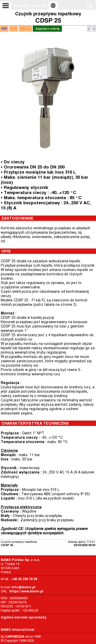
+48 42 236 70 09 (24, 579)
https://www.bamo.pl (26, 591)
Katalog (21, 6)
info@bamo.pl (23, 587)
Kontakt (39, 6)
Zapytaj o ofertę (47, 29)
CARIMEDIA (15, 636)
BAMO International (18, 630)
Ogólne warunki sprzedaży (24, 617)
